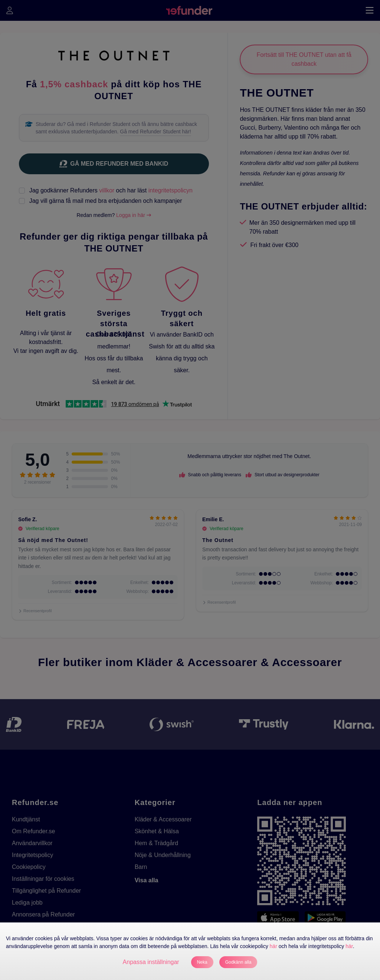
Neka (202, 962)
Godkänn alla (238, 962)
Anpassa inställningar (151, 962)
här (273, 946)
